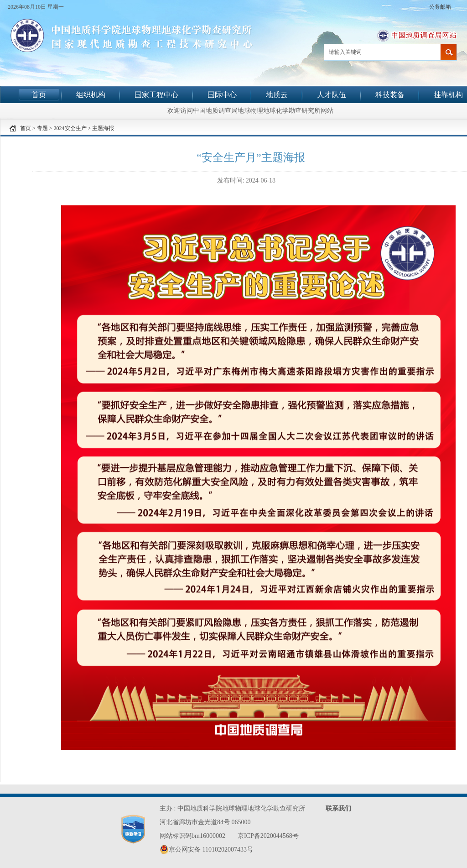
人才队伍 (332, 95)
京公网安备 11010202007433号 (206, 849)
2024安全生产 (70, 128)
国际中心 (222, 95)
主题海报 (103, 128)
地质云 (277, 95)
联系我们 (338, 808)
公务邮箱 (440, 7)
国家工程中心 (156, 95)
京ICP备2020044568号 (268, 836)
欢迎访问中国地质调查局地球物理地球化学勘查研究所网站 (250, 110)
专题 (42, 128)
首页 (39, 95)
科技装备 (390, 95)
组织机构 (91, 95)
